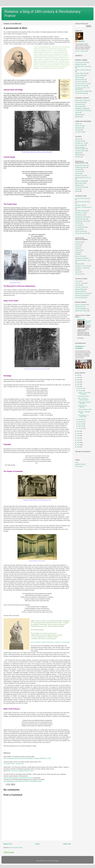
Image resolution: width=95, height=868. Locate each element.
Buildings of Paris (80, 64)
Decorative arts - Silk (81, 143)
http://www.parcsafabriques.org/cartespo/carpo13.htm (19, 778)
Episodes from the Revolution (83, 198)
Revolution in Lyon (80, 213)
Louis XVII (78, 285)
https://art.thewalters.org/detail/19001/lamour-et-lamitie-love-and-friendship (50, 642)
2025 (78, 377)
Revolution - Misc (80, 205)
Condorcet (78, 244)
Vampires (78, 189)
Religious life (78, 185)
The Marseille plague (81, 93)
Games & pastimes (80, 79)
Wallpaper (78, 153)
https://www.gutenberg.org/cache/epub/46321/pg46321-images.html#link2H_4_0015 (27, 758)
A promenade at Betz (83, 396)
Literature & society (80, 176)
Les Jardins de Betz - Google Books (14, 764)
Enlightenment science (81, 165)
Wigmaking (78, 117)
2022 (78, 384)
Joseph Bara (78, 250)
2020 (78, 431)
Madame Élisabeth (80, 289)
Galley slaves (79, 128)
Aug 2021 (81, 422)
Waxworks (78, 157)
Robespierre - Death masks (82, 266)
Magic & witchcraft (80, 183)
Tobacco (77, 112)
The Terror (78, 223)
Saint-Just (78, 272)
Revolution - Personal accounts (83, 207)
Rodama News (81, 319)
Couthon (77, 246)
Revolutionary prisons (81, 219)
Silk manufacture (80, 106)
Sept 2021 (81, 419)
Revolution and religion (81, 211)
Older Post (67, 844)
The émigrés (78, 229)
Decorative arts (79, 141)
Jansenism (78, 169)
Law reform (78, 130)
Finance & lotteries (80, 75)
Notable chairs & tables (81, 311)
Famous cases (79, 126)
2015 (78, 442)
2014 (78, 445)
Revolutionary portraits (81, 258)
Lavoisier (78, 173)
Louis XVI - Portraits (80, 283)
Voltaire (77, 191)
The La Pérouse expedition (82, 91)
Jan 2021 (81, 428)
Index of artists (79, 466)
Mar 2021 (81, 426)
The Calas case (79, 132)
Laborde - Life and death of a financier (84, 393)
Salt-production (79, 104)
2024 (78, 380)
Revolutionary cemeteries (82, 217)
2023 (78, 382)
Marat (77, 254)
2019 (78, 433)
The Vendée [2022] (80, 227)
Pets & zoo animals (80, 81)
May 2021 (81, 424)
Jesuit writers (79, 171)
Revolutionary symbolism (82, 221)
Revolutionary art (80, 215)
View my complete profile (82, 51)
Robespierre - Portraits (81, 268)
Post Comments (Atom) (16, 847)
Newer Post (8, 844)
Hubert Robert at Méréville (82, 406)
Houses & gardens (80, 145)
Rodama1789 (81, 41)
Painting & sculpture (80, 151)
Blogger (57, 861)
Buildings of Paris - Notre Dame (83, 66)
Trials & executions (80, 231)
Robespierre (78, 264)
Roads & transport (80, 102)
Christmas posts (79, 307)
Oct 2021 (81, 391)
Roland (77, 270)
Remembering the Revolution (83, 202)
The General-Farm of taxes (82, 110)
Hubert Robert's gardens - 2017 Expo (85, 403)
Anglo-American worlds (81, 62)
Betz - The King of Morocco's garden (83, 399)
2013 (78, 447)
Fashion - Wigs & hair (81, 73)
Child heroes (78, 242)
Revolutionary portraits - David (83, 260)
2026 (78, 375)
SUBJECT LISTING (80, 464)
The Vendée (78, 225)
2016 (78, 440)
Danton (77, 248)
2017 (78, 438)
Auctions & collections (81, 304)
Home (38, 844)
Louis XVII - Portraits (81, 287)
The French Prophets (81, 187)
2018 (78, 436)
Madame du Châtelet (81, 181)
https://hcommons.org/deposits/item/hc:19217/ (21, 771)
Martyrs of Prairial (80, 256)
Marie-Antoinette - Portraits (82, 293)
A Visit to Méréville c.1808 (85, 409)
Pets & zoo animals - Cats (82, 84)
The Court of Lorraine (81, 86)
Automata (78, 139)
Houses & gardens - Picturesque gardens (81, 148)
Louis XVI (78, 281)
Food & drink (78, 77)
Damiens (77, 124)
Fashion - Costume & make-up (83, 70)
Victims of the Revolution (82, 233)
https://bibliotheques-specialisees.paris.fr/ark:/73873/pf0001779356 (22, 781)
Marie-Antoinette (79, 291)
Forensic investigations (81, 309)
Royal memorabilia (80, 297)
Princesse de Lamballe (81, 295)
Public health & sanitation (82, 100)
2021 (78, 386)
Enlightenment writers (81, 167)
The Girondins (79, 274)
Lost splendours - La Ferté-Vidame (83, 416)
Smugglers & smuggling (81, 108)
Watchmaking (79, 115)
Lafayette (78, 252)
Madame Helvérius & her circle (83, 178)
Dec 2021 (81, 388)
